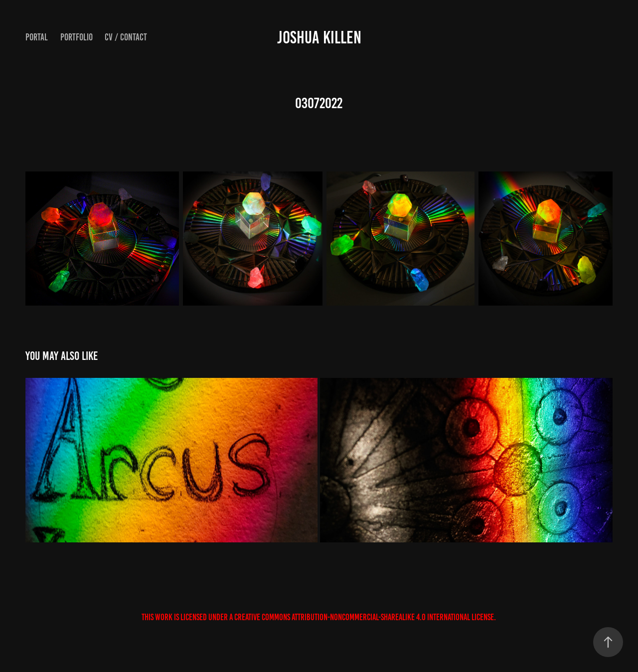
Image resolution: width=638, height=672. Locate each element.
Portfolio (77, 37)
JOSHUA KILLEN (319, 37)
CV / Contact (126, 37)
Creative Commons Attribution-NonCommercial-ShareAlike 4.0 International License (364, 617)
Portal (37, 37)
